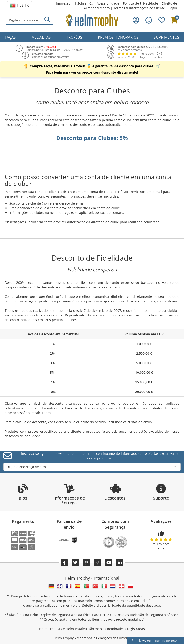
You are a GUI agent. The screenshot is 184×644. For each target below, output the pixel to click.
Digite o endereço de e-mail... (92, 467)
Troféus (74, 37)
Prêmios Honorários (118, 37)
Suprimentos (167, 37)
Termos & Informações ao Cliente (139, 8)
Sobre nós (85, 3)
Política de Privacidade (140, 3)
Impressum (65, 3)
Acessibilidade (108, 3)
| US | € (20, 6)
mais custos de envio (163, 641)
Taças (10, 37)
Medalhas (41, 37)
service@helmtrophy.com (24, 196)
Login (173, 8)
